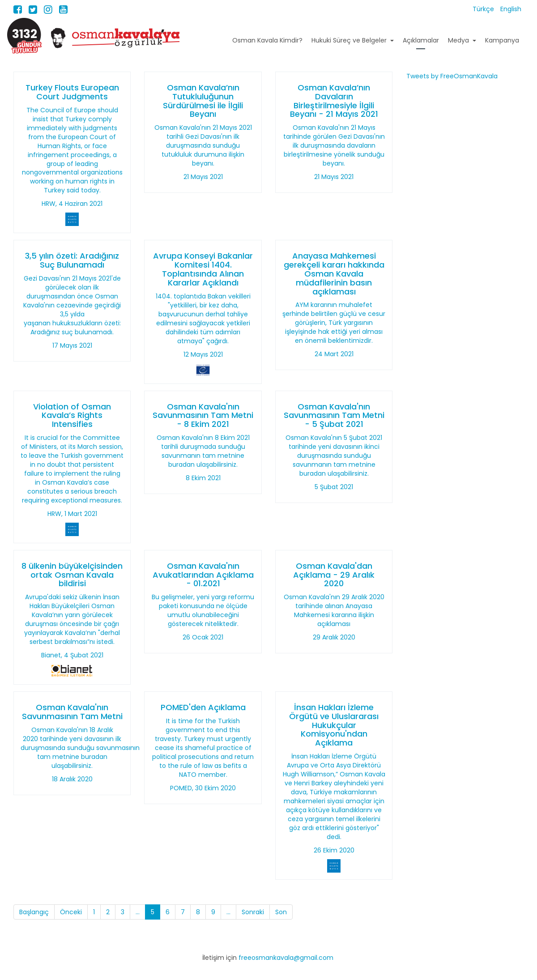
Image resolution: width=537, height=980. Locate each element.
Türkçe (484, 9)
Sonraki (253, 912)
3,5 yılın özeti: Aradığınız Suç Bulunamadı (72, 260)
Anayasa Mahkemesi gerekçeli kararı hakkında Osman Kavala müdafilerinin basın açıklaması (334, 273)
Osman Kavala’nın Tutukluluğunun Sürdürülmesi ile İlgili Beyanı (203, 101)
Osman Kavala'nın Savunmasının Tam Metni (72, 712)
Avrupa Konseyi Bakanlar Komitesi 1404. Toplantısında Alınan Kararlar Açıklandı (203, 269)
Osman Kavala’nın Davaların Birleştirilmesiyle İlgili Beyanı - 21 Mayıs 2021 (334, 101)
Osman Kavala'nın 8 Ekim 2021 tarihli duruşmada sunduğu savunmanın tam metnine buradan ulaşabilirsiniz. (203, 451)
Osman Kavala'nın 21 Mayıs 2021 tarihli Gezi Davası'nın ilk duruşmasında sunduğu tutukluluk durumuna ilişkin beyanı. (203, 145)
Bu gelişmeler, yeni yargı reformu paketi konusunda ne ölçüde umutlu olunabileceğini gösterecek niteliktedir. (203, 610)
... (138, 912)
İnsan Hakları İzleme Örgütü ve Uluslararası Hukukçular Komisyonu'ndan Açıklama (334, 725)
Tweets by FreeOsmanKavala (452, 76)
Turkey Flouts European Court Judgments (72, 92)
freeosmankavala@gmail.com (286, 958)
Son (281, 912)
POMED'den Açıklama (203, 707)
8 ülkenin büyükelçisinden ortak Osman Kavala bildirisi (72, 575)
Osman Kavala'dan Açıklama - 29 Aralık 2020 (334, 575)
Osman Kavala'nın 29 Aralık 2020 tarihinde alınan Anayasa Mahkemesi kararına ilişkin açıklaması (334, 610)
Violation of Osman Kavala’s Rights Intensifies (72, 415)
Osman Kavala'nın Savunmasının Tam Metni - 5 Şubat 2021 (334, 415)
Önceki (71, 912)
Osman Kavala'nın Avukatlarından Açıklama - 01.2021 (203, 575)
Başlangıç (34, 912)
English (511, 9)
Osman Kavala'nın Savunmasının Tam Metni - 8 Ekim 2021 (203, 415)
